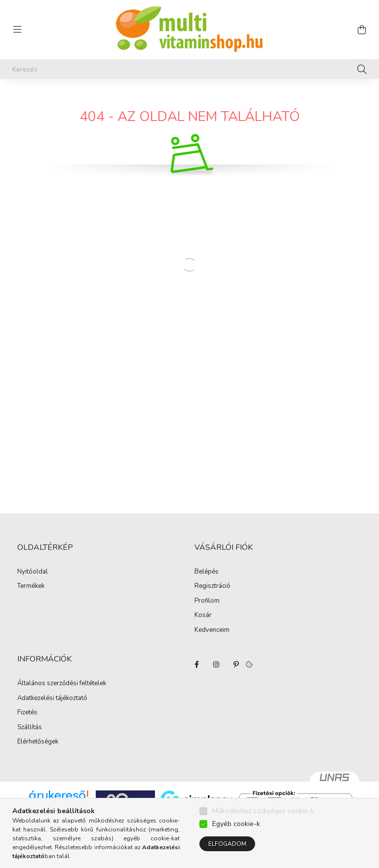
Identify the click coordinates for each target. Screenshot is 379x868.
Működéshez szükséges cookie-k (263, 811)
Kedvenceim (212, 630)
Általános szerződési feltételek (62, 684)
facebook (196, 664)
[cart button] (362, 30)
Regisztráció (212, 586)
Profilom (207, 601)
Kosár (203, 616)
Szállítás (30, 728)
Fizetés (27, 713)
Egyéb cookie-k (236, 824)
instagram (216, 664)
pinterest (236, 664)
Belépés (207, 572)
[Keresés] (189, 69)
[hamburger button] (17, 30)
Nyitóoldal (33, 572)
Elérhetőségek (38, 742)
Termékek (31, 586)
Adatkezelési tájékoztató (52, 699)
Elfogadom (227, 844)
